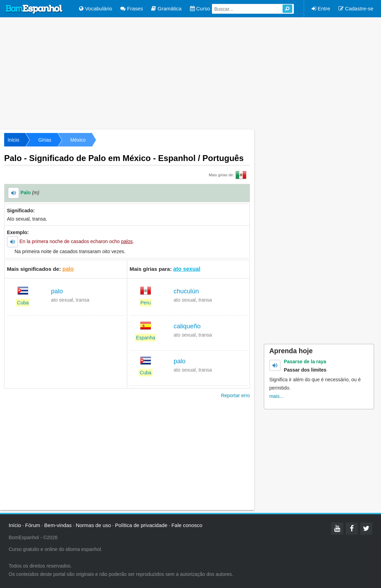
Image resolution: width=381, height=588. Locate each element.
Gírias (45, 140)
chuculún (186, 291)
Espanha (145, 338)
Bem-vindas (58, 525)
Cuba (23, 303)
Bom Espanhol (34, 9)
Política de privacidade (141, 525)
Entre (321, 8)
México (78, 140)
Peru (146, 303)
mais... (276, 396)
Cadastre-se (356, 8)
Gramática (166, 8)
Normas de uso (93, 525)
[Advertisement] (190, 73)
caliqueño (187, 326)
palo (68, 269)
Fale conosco (187, 525)
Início (13, 140)
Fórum (33, 525)
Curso (200, 8)
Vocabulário (96, 8)
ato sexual (187, 269)
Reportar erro (235, 395)
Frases (132, 8)
